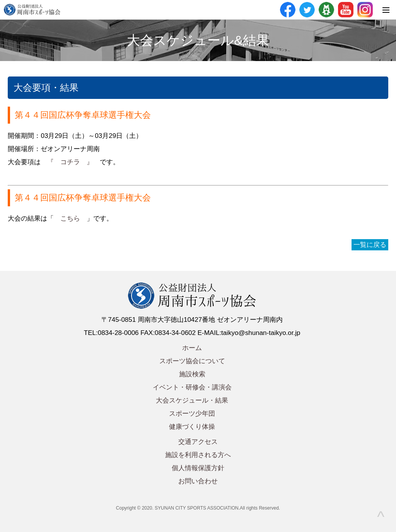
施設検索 (192, 374)
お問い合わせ (198, 481)
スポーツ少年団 (192, 414)
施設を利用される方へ (198, 455)
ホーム (192, 348)
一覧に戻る (370, 245)
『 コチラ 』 (70, 162)
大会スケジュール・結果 (192, 400)
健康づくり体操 (192, 427)
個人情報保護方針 (198, 468)
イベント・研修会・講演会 (192, 387)
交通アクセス (198, 442)
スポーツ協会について (192, 361)
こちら (70, 218)
